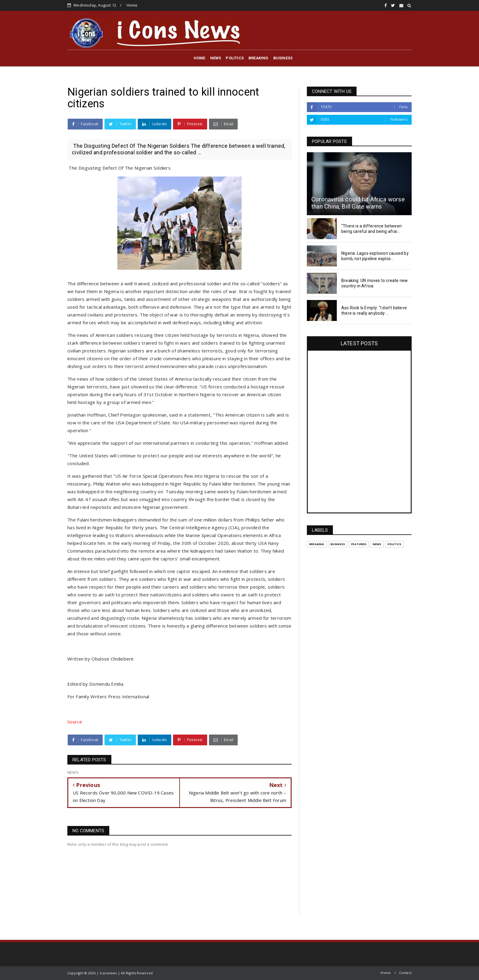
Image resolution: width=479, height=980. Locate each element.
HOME (200, 58)
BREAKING (259, 58)
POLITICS (235, 58)
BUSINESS (283, 58)
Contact (405, 973)
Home (132, 5)
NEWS (216, 58)
